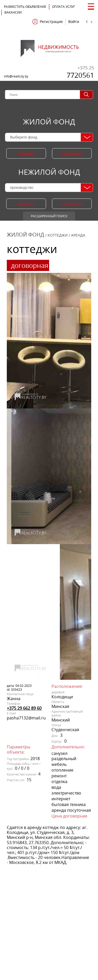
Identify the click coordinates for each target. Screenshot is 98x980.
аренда (26, 153)
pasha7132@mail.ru (26, 718)
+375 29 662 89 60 (24, 708)
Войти (74, 22)
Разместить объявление (25, 7)
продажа (72, 153)
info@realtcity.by (16, 76)
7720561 (80, 72)
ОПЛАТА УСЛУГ (64, 7)
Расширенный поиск (49, 216)
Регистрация (51, 22)
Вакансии (13, 12)
